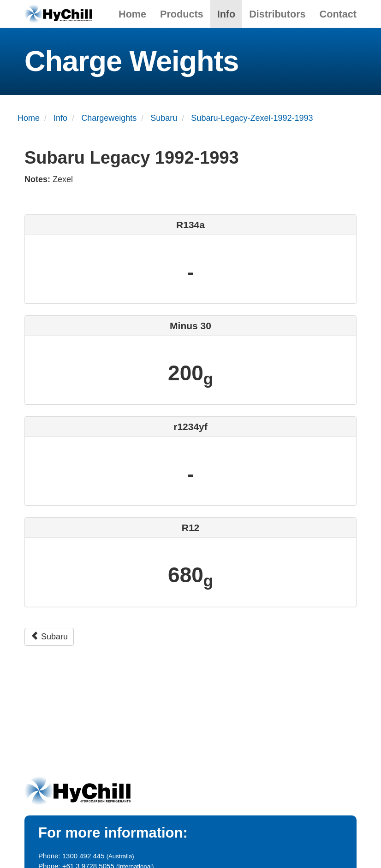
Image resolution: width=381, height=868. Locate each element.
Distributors (277, 14)
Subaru (49, 636)
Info (226, 14)
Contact (338, 14)
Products (182, 14)
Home (132, 14)
